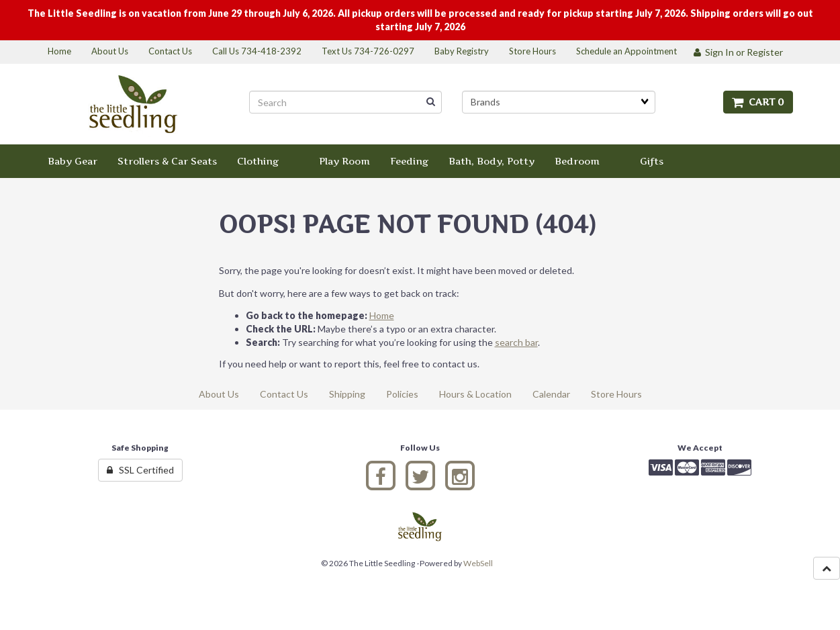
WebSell (478, 563)
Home (382, 315)
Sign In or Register (738, 52)
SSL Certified (140, 470)
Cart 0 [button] (758, 102)
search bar (516, 342)
